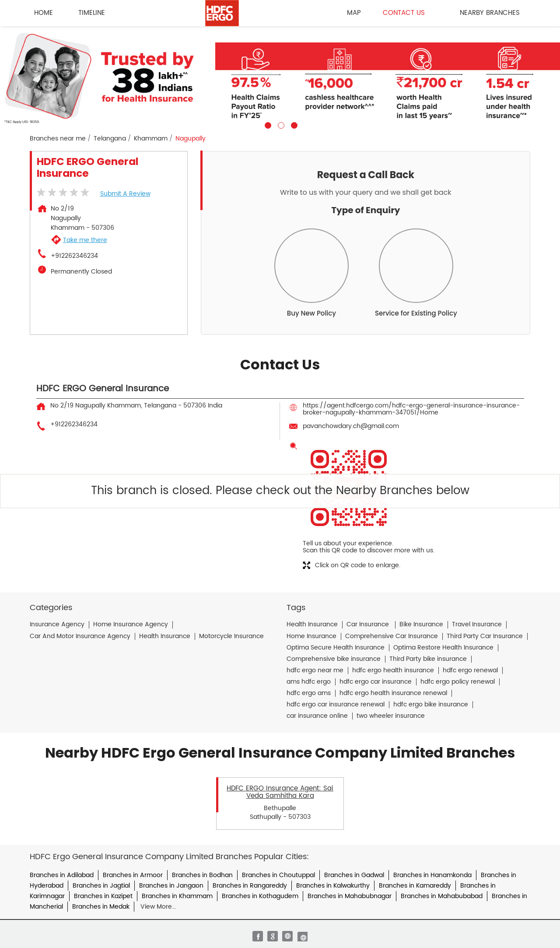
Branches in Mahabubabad (442, 896)
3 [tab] (293, 124)
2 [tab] (280, 124)
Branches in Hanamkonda (432, 875)
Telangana (110, 139)
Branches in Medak (101, 907)
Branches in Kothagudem (260, 896)
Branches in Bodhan (202, 875)
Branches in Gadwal (354, 875)
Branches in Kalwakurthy (333, 886)
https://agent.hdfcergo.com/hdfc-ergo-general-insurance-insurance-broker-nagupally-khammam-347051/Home (411, 409)
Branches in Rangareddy (250, 886)
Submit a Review (125, 194)
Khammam (151, 139)
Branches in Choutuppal (278, 875)
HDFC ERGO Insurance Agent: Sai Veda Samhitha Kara (280, 792)
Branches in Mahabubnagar (350, 896)
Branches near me (58, 139)
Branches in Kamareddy (415, 886)
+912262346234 (74, 256)
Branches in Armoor (133, 875)
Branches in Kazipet (103, 896)
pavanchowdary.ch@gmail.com (351, 426)
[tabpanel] (280, 77)
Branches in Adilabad (62, 875)
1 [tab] (267, 124)
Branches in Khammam (177, 896)
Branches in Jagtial (101, 886)
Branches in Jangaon (171, 886)
